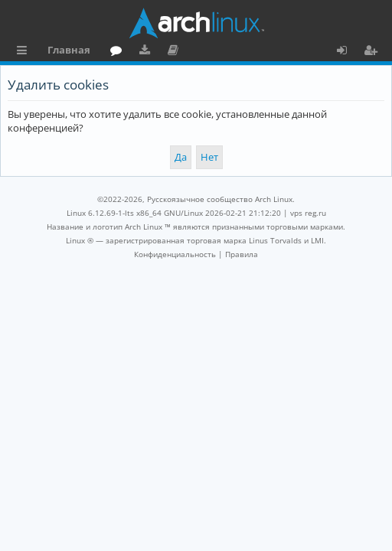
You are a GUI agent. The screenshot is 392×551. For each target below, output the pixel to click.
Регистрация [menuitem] (374, 52)
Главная (69, 50)
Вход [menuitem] (347, 52)
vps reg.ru (308, 213)
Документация (176, 52)
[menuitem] (175, 254)
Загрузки (147, 52)
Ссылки (25, 52)
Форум (119, 52)
